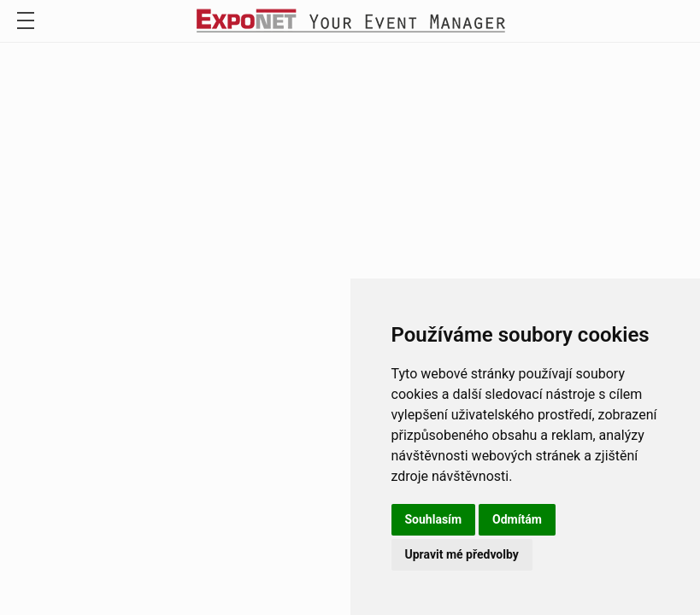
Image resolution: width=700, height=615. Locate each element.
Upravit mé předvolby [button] (462, 554)
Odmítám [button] (517, 519)
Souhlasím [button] (434, 519)
